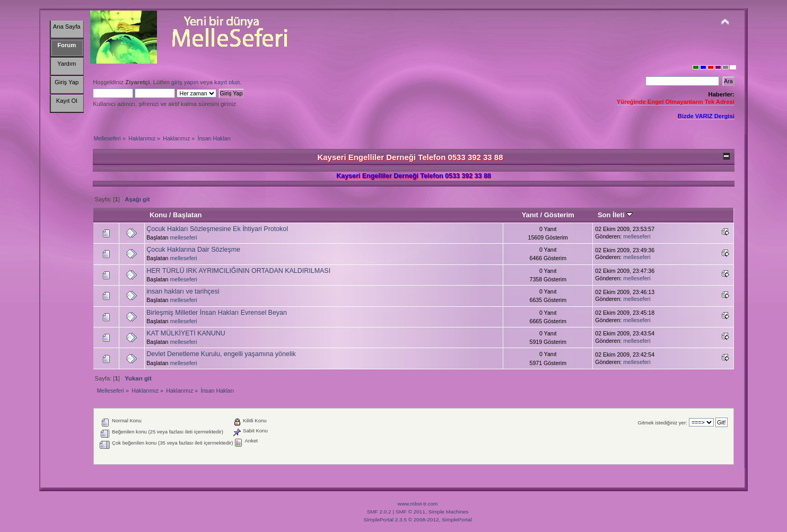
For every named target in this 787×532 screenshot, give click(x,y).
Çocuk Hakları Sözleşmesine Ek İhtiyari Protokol (217, 229)
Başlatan (187, 215)
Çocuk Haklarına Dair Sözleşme (193, 250)
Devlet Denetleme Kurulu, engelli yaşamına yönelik (221, 354)
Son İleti (615, 215)
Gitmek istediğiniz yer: (663, 423)
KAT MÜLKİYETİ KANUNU (186, 333)
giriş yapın (185, 82)
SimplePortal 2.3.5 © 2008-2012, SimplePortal (417, 520)
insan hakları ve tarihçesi (183, 291)
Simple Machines (448, 512)
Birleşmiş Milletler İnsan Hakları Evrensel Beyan (217, 313)
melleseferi (183, 237)
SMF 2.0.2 (379, 512)
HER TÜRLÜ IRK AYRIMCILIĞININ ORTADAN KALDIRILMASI (238, 271)
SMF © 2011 (410, 512)
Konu (158, 215)
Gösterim (559, 215)
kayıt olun (227, 82)
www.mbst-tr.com (418, 504)
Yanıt (530, 215)
